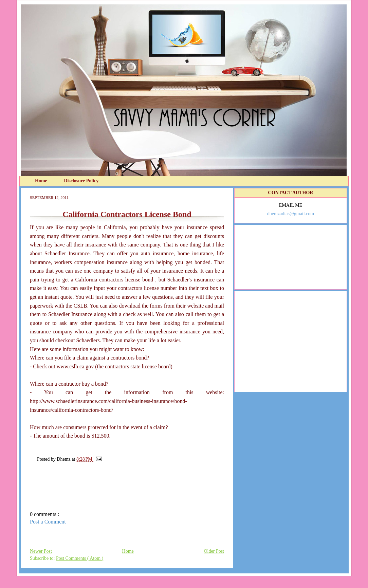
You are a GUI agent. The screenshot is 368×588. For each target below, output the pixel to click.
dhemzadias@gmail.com (291, 214)
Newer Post (41, 551)
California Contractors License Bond (127, 214)
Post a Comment (48, 522)
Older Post (214, 551)
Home (42, 181)
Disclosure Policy (81, 181)
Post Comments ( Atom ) (80, 558)
